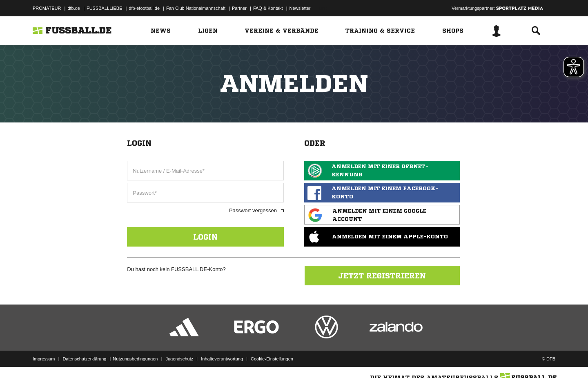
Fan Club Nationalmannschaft (196, 8)
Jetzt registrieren (382, 276)
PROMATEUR (47, 8)
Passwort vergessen (256, 210)
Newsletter (300, 8)
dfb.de (74, 8)
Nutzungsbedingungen (135, 359)
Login (205, 237)
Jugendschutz (179, 359)
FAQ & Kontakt (268, 8)
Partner (239, 8)
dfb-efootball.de (144, 8)
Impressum (44, 359)
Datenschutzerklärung (84, 359)
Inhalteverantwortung (222, 359)
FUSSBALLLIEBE (104, 8)
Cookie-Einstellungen (272, 359)
